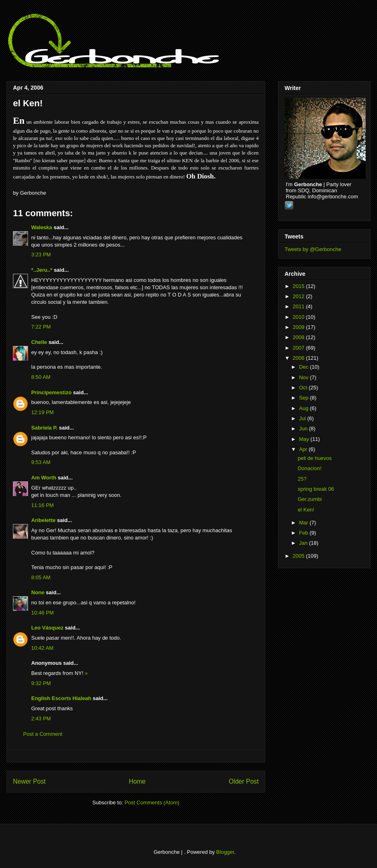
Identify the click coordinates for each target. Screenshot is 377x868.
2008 (299, 337)
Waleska (42, 227)
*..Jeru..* (42, 270)
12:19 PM (43, 412)
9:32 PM (41, 683)
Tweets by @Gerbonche (313, 249)
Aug (305, 408)
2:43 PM (41, 719)
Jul (303, 418)
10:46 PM (43, 613)
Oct (304, 388)
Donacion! (310, 468)
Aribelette (43, 520)
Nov (305, 377)
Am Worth (44, 478)
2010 (299, 317)
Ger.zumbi (310, 499)
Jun (304, 429)
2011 (299, 306)
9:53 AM (41, 462)
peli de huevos (315, 458)
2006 (299, 358)
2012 (299, 296)
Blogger (225, 852)
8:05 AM (41, 577)
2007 (299, 348)
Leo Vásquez (47, 628)
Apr (304, 449)
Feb (304, 533)
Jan (304, 543)
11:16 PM (43, 505)
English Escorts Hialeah (61, 698)
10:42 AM (42, 648)
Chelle (39, 342)
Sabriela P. (44, 428)
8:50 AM (41, 377)
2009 (299, 327)
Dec (305, 367)
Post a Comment (43, 734)
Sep (305, 398)
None (38, 592)
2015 (299, 286)
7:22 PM (41, 327)
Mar (304, 523)
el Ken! (28, 103)
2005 (299, 556)
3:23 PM (41, 255)
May (305, 439)
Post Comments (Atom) (152, 802)
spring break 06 (316, 489)
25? (302, 479)
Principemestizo (51, 392)
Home (137, 781)
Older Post (244, 781)
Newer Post (29, 781)
